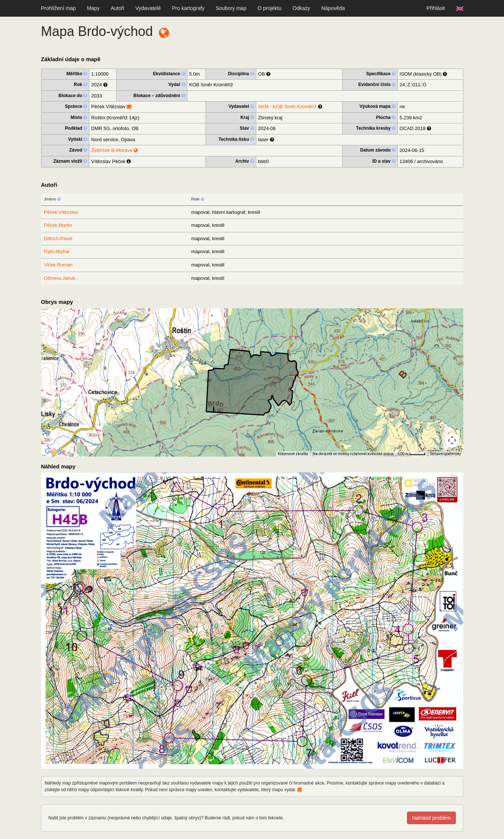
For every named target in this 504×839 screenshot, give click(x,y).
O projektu (269, 8)
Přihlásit (436, 8)
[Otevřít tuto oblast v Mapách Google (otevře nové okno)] (55, 452)
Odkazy (301, 8)
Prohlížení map (59, 8)
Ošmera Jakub (60, 278)
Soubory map (231, 8)
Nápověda (333, 8)
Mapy (93, 8)
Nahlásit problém (431, 818)
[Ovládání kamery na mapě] (452, 440)
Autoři (118, 8)
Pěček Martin (58, 225)
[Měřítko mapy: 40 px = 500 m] (412, 454)
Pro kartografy (188, 8)
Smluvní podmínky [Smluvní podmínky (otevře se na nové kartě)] (445, 454)
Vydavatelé (148, 8)
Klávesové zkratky (293, 454)
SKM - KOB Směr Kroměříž (287, 107)
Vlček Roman (58, 265)
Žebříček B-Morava (114, 150)
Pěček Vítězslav (61, 212)
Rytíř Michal (57, 251)
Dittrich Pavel (58, 238)
